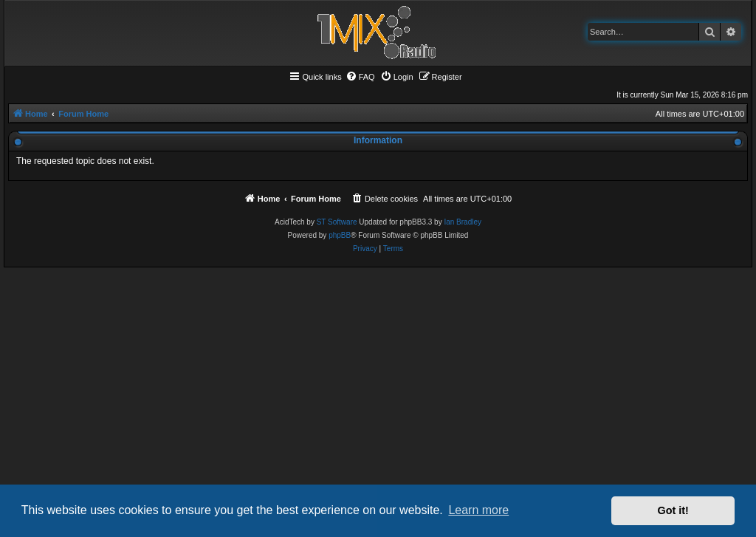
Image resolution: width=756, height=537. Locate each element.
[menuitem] (360, 77)
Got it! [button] (673, 510)
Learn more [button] (478, 510)
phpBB (340, 235)
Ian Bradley (463, 222)
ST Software (337, 222)
